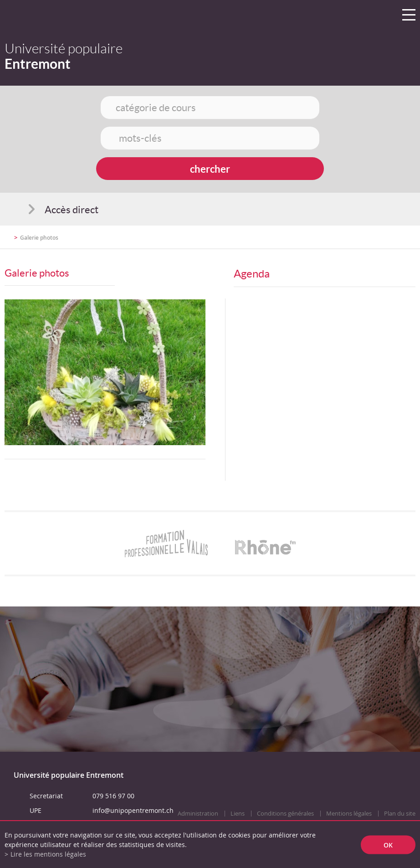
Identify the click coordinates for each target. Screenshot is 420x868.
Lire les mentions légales (48, 854)
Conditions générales (285, 814)
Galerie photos (39, 238)
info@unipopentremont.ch (133, 810)
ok (388, 845)
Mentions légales (349, 814)
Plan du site (400, 814)
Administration (198, 814)
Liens (238, 814)
